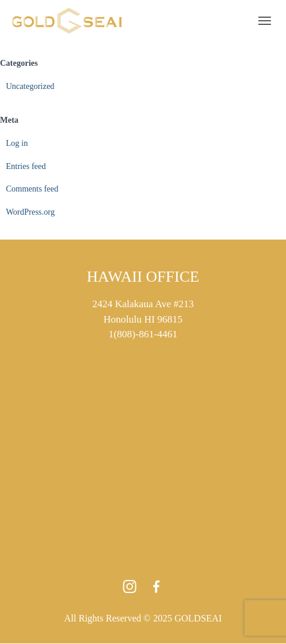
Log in (17, 143)
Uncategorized (30, 86)
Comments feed (32, 189)
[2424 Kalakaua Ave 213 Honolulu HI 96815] (143, 443)
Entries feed (26, 166)
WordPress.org (30, 212)
